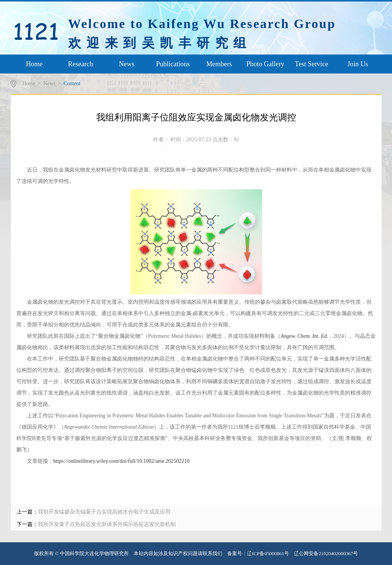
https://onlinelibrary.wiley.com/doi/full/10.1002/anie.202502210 (122, 461)
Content (72, 84)
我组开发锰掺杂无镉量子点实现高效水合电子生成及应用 (104, 512)
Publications (173, 64)
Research (81, 64)
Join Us (358, 64)
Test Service (311, 64)
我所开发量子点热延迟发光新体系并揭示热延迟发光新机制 (107, 524)
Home (34, 64)
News (127, 64)
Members (219, 64)
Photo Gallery (265, 64)
